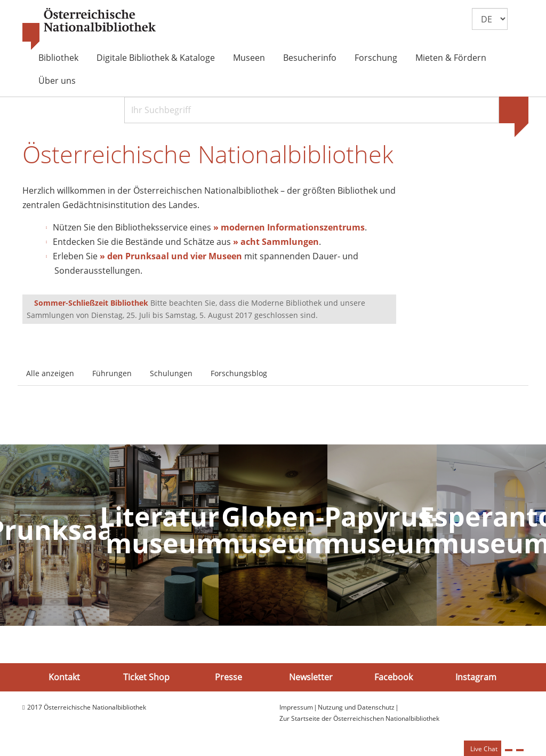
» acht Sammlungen (276, 242)
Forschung (376, 58)
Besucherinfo (310, 58)
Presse (228, 677)
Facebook (394, 677)
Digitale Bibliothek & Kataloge (156, 58)
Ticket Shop (146, 677)
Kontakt (64, 677)
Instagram (476, 677)
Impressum (296, 707)
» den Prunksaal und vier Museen (171, 256)
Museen (249, 58)
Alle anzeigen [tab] (50, 373)
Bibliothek (58, 58)
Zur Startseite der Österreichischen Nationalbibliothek (359, 718)
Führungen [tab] (112, 373)
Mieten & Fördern (451, 58)
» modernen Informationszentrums (289, 227)
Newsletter (311, 677)
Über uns (57, 81)
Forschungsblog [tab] (239, 373)
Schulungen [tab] (171, 373)
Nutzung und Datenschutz (356, 707)
